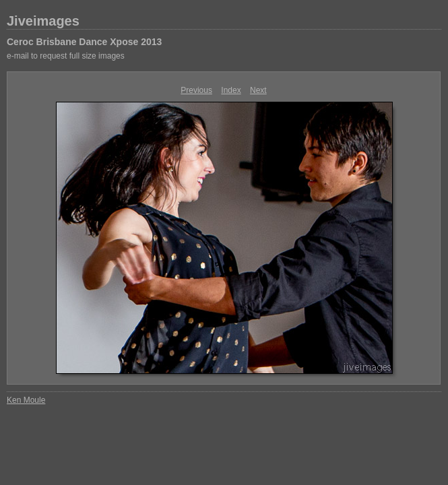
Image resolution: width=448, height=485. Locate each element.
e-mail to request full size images (66, 56)
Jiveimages (43, 21)
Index (231, 90)
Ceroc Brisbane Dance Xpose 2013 (84, 42)
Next (258, 90)
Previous (196, 90)
